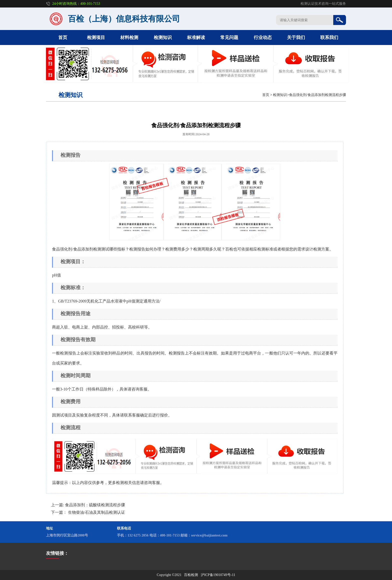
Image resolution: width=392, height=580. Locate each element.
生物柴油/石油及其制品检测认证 (96, 512)
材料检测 (129, 37)
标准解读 (196, 37)
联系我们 (329, 37)
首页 (63, 37)
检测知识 (163, 37)
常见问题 (229, 37)
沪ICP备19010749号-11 (218, 575)
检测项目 (96, 37)
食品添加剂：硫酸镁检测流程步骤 (95, 505)
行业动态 (263, 37)
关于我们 (296, 37)
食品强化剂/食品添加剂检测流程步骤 (317, 95)
